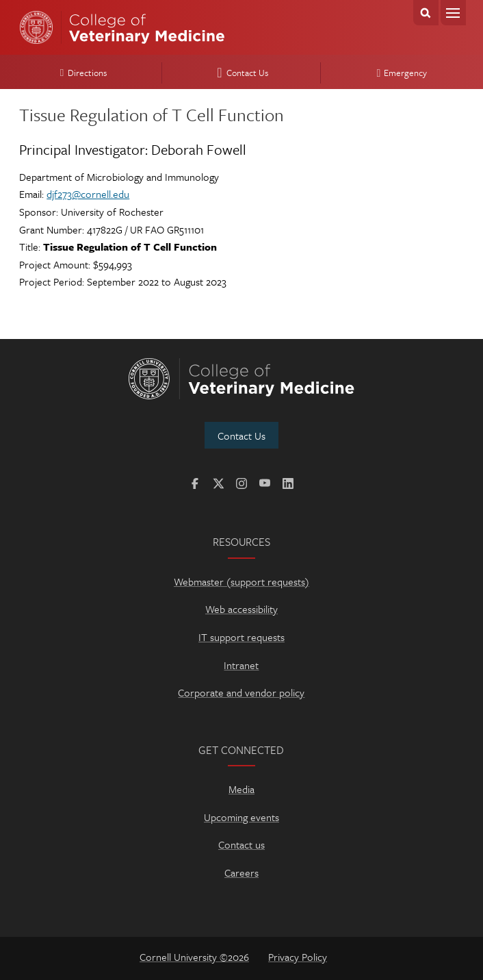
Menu (453, 13)
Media (241, 789)
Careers (241, 872)
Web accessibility (241, 609)
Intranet (241, 665)
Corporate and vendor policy (241, 692)
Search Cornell (426, 13)
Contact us (241, 844)
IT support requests (241, 637)
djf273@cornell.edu (88, 194)
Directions (81, 73)
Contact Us (240, 73)
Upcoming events (241, 817)
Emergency (400, 73)
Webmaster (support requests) (241, 581)
